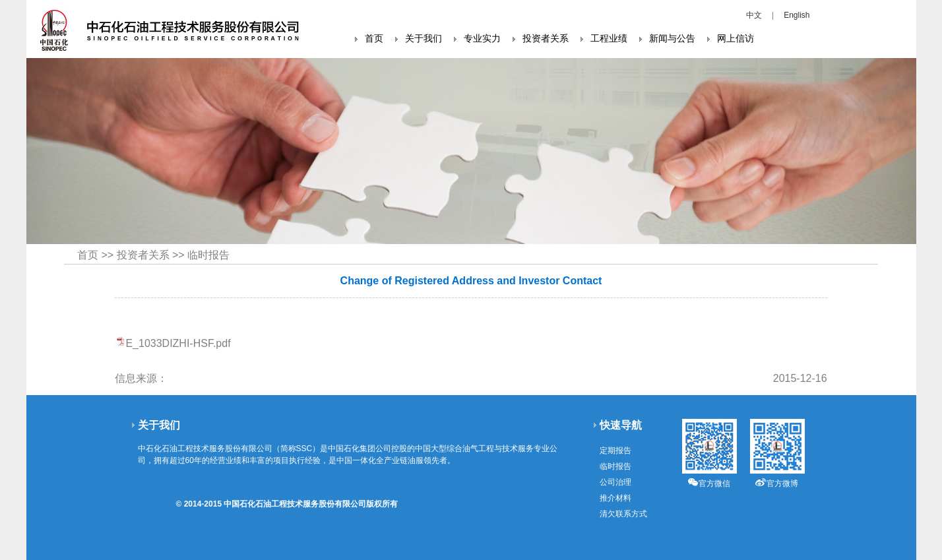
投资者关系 (546, 38)
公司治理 (615, 482)
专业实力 (482, 38)
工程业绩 (609, 38)
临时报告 (208, 255)
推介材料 (615, 498)
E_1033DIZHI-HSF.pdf (178, 343)
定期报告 (615, 451)
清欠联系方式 (623, 514)
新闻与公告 (672, 38)
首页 (374, 38)
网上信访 (736, 38)
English (797, 15)
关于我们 (424, 38)
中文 (754, 15)
